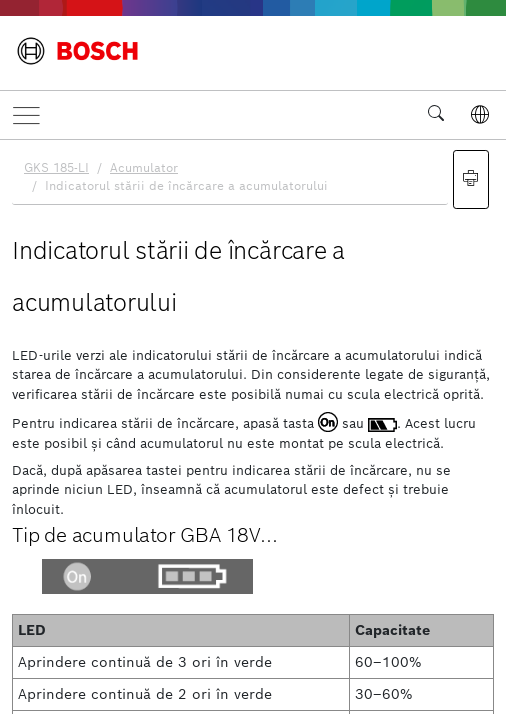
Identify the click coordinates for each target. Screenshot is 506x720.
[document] (253, 427)
